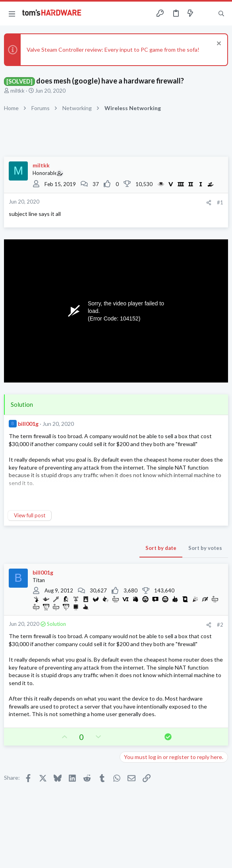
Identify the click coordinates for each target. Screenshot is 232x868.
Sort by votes (205, 548)
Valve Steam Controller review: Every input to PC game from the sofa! (113, 50)
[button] (12, 14)
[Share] (209, 203)
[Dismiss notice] (218, 44)
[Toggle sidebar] (206, 14)
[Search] (221, 14)
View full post (30, 515)
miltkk (17, 91)
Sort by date (161, 548)
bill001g (28, 424)
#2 (220, 625)
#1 (220, 202)
